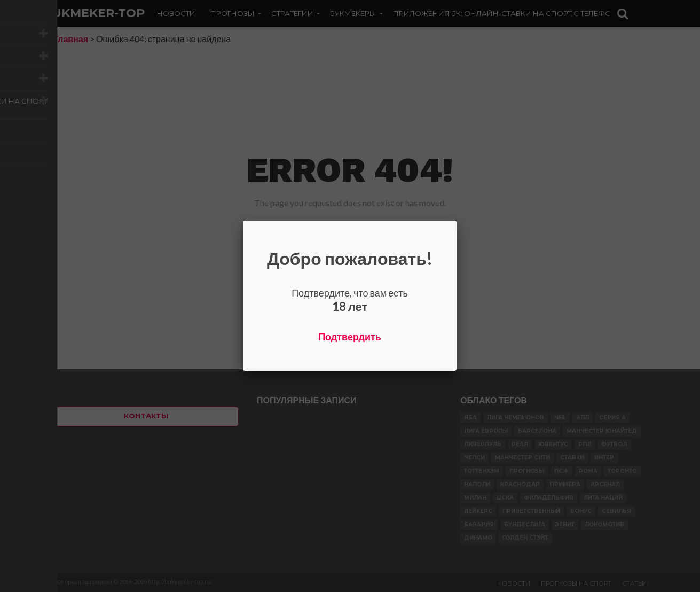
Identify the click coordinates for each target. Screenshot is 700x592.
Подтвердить (350, 337)
